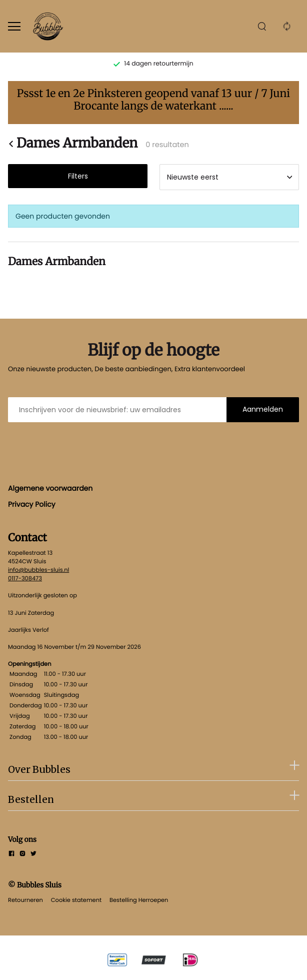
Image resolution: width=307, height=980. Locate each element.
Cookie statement (76, 900)
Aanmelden (263, 409)
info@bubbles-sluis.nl (38, 570)
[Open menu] (14, 26)
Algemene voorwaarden (50, 488)
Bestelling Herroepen (139, 900)
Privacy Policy (32, 504)
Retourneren (25, 900)
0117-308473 (25, 578)
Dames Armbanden (73, 144)
